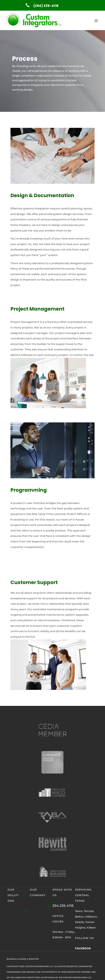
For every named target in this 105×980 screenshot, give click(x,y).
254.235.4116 (63, 906)
